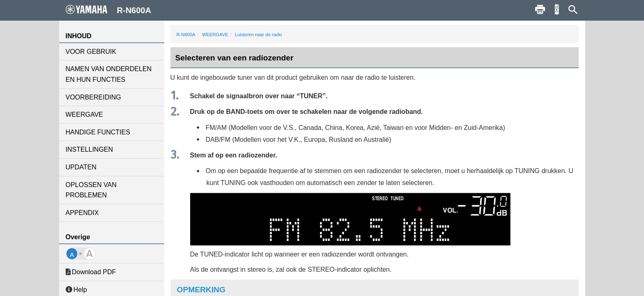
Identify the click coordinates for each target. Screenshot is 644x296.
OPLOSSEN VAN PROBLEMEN (91, 190)
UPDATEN (81, 167)
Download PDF (91, 272)
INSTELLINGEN (90, 149)
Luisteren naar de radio (259, 35)
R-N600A (186, 35)
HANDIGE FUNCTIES (98, 132)
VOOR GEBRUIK (91, 52)
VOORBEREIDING (93, 97)
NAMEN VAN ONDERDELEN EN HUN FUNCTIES (109, 74)
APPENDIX (82, 213)
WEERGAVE (84, 114)
